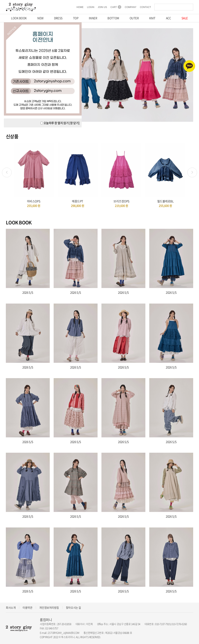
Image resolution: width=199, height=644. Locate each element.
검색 (189, 7)
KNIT (152, 18)
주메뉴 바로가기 (0, 0)
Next (187, 75)
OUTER (134, 18)
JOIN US (102, 7)
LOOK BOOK (19, 18)
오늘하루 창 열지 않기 (56, 123)
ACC (168, 18)
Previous (7, 173)
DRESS (58, 18)
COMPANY (131, 7)
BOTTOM (113, 18)
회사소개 (11, 607)
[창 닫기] (74, 123)
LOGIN (91, 7)
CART (116, 7)
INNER (93, 18)
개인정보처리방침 (49, 607)
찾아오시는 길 (73, 607)
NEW (40, 18)
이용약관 (27, 607)
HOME (80, 7)
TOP (76, 18)
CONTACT (145, 7)
